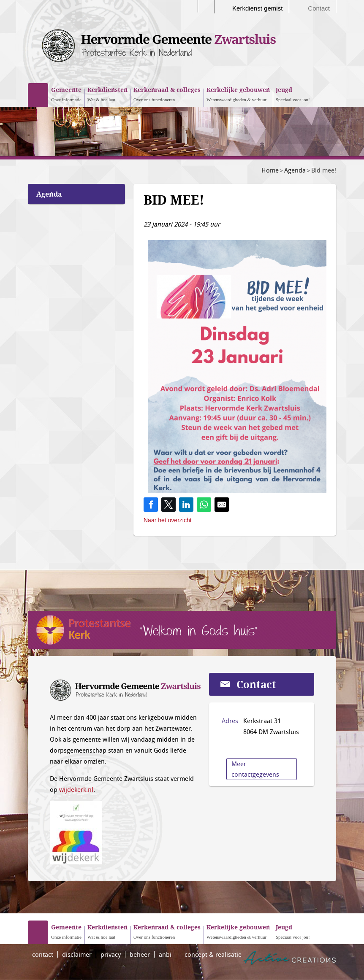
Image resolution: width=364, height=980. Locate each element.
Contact (319, 8)
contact (43, 954)
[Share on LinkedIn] (186, 505)
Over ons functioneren (167, 94)
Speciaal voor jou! (293, 94)
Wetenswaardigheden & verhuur (238, 94)
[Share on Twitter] (168, 505)
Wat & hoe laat (107, 94)
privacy (111, 954)
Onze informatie (66, 94)
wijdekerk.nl (76, 789)
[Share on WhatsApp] (204, 505)
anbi (165, 954)
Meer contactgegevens (255, 769)
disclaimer (77, 954)
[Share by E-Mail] (222, 505)
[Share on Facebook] (151, 505)
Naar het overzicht (168, 520)
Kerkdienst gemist (257, 8)
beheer (140, 954)
